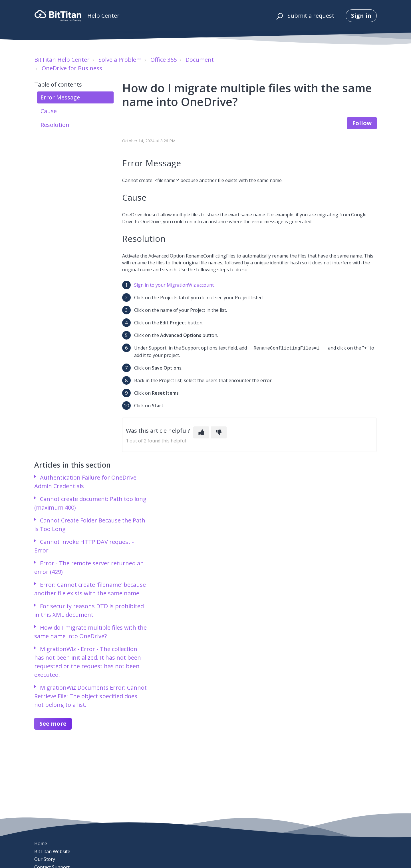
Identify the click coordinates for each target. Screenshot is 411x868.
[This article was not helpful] (219, 432)
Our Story (45, 859)
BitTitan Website (52, 851)
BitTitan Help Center (62, 60)
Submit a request (311, 16)
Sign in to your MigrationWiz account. (174, 285)
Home (41, 843)
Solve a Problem (120, 60)
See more (53, 723)
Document (200, 60)
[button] (279, 16)
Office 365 (164, 60)
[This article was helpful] (201, 432)
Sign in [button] (361, 16)
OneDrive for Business (72, 68)
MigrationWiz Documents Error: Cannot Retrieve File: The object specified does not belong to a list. (90, 696)
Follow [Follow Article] (362, 123)
